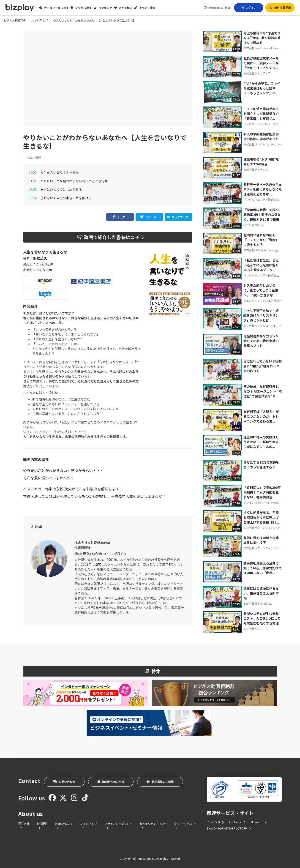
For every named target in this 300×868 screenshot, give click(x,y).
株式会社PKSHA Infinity (258, 603)
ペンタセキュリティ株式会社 (261, 199)
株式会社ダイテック (256, 169)
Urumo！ (259, 822)
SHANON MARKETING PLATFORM (229, 828)
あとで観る (123, 8)
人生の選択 (34, 157)
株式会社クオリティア (257, 73)
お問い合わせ (64, 782)
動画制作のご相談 (111, 782)
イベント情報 (145, 8)
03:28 (33, 189)
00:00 (33, 172)
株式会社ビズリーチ (256, 629)
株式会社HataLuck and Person (262, 48)
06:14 (33, 198)
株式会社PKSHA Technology (261, 250)
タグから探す (81, 8)
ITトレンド (215, 822)
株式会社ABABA (253, 225)
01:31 (33, 181)
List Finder (237, 822)
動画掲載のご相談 (217, 8)
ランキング (103, 8)
